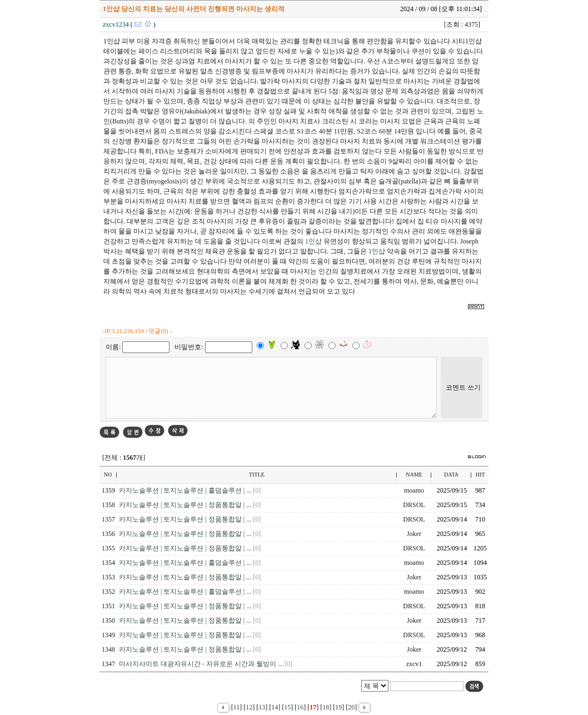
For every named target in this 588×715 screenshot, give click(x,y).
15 (287, 707)
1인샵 (313, 241)
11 (237, 707)
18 (326, 707)
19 (338, 707)
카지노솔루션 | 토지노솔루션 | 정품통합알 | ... (186, 505)
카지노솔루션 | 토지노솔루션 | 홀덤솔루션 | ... (186, 490)
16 (300, 707)
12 (249, 707)
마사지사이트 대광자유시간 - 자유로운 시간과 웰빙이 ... (202, 664)
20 (351, 707)
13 (262, 707)
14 (275, 707)
